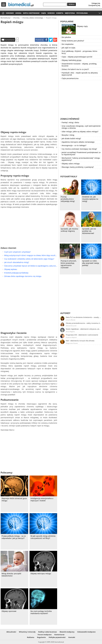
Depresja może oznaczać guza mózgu (14, 500)
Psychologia (82, 13)
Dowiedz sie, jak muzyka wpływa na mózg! (90, 199)
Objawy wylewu (11, 269)
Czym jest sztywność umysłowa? (17, 252)
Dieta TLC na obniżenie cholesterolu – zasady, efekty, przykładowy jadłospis (83, 317)
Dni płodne (66, 37)
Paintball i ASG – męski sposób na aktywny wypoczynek (80, 74)
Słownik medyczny (67, 632)
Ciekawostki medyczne (86, 632)
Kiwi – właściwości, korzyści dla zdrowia (80, 341)
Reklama (31, 637)
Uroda (18, 13)
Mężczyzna (70, 13)
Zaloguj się (96, 3)
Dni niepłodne (68, 44)
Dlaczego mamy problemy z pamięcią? (78, 167)
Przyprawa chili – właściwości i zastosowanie (82, 335)
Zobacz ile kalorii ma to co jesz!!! (75, 69)
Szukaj (72, 4)
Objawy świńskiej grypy (72, 60)
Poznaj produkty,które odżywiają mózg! (68, 199)
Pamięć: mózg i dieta (70, 122)
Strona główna (3, 13)
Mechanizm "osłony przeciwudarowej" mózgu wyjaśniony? (81, 159)
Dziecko (51, 13)
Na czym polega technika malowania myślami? (41, 612)
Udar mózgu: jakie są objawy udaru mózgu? (80, 131)
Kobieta (60, 13)
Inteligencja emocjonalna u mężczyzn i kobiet (42, 500)
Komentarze (10, 40)
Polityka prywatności (57, 637)
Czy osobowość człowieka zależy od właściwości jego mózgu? (29, 259)
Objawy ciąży (82, 26)
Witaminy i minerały (27, 632)
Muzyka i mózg (68, 135)
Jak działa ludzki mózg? (71, 138)
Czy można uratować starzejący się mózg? (79, 149)
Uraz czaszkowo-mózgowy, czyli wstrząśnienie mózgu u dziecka (81, 127)
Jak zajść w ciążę (68, 48)
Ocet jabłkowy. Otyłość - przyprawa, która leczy (79, 52)
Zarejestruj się (94, 5)
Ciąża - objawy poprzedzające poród (77, 57)
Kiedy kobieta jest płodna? (73, 41)
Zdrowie (10, 13)
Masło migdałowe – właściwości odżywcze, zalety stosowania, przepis (83, 329)
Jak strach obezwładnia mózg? (17, 262)
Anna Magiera (70, 332)
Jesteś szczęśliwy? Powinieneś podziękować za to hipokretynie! (81, 153)
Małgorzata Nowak (72, 343)
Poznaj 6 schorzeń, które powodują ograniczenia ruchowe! (69, 264)
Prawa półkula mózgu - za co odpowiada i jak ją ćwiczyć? (14, 537)
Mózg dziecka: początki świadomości (11, 575)
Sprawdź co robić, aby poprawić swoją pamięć (91, 263)
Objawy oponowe (9, 611)
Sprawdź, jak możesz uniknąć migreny (69, 230)
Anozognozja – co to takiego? (74, 145)
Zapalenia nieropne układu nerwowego (78, 142)
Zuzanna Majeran (71, 337)
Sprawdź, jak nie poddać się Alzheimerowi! (89, 231)
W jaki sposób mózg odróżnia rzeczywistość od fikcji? (43, 537)
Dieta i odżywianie (31, 13)
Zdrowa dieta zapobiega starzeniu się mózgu (23, 276)
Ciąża (44, 13)
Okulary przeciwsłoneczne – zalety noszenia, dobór (83, 323)
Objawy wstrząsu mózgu (41, 574)
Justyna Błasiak (71, 320)
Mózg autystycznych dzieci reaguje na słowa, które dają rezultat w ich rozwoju (31, 255)
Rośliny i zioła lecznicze (48, 632)
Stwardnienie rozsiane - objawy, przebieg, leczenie (79, 65)
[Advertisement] (29, 30)
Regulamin (41, 637)
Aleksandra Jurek (71, 326)
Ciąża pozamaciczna (70, 78)
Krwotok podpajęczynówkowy (16, 273)
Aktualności (11, 632)
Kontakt (72, 637)
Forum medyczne (45, 635)
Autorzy (65, 313)
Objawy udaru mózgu (71, 164)
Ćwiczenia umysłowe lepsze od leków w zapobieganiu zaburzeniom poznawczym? (31, 266)
